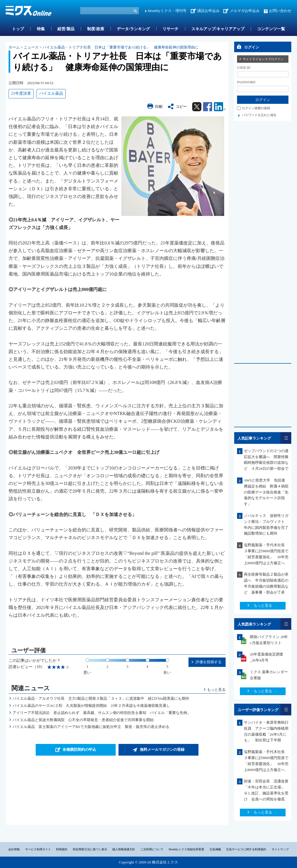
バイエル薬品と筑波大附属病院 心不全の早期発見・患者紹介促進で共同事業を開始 (83, 720)
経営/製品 (66, 29)
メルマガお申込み (245, 11)
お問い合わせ (280, 11)
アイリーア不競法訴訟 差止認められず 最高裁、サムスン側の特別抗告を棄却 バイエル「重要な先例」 (102, 713)
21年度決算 (21, 93)
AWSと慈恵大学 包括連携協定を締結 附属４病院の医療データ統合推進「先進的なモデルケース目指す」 (266, 492)
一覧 (286, 438)
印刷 (159, 107)
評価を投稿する (209, 662)
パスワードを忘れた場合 (259, 115)
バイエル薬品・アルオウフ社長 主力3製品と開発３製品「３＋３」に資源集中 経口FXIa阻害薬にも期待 (101, 698)
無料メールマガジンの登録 (162, 749)
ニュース (31, 47)
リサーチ (170, 29)
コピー (181, 107)
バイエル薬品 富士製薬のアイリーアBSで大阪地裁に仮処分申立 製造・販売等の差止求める (91, 727)
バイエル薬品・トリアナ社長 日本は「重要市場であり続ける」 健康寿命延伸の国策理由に (121, 47)
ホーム (14, 47)
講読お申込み (208, 11)
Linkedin (220, 107)
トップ (18, 29)
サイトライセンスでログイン (263, 59)
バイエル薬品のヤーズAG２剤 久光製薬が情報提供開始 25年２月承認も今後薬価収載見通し (91, 706)
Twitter (197, 107)
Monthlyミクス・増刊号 (167, 11)
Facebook (208, 107)
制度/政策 (96, 29)
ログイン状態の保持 (256, 108)
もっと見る (216, 690)
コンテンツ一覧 (271, 29)
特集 (41, 29)
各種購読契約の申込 (79, 749)
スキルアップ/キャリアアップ (218, 29)
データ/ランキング (133, 29)
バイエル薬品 (51, 93)
